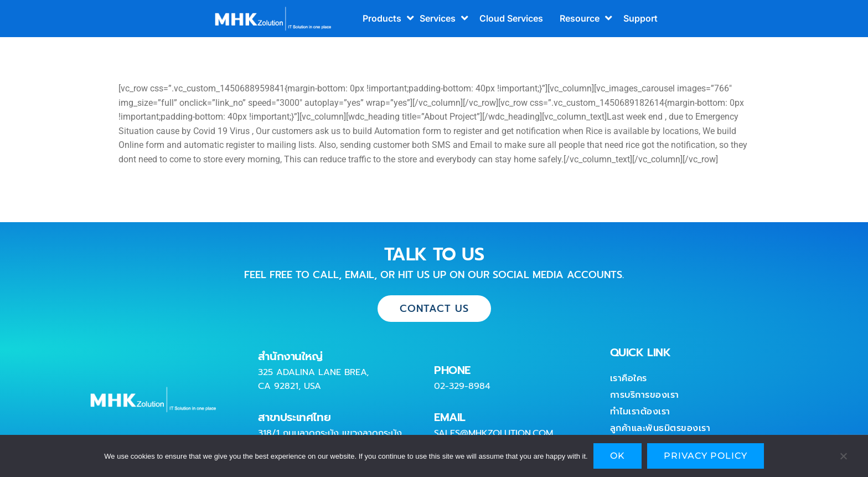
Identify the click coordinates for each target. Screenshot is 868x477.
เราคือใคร (629, 378)
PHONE (452, 370)
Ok (618, 456)
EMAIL (450, 417)
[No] (843, 459)
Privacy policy (706, 456)
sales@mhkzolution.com (494, 433)
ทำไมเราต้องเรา (640, 412)
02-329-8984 (462, 386)
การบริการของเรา (645, 395)
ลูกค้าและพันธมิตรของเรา (660, 428)
